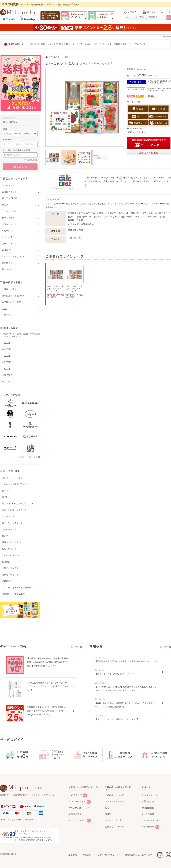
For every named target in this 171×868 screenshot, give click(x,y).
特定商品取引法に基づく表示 (139, 855)
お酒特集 (6, 562)
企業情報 (73, 855)
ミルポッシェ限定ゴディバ (14, 484)
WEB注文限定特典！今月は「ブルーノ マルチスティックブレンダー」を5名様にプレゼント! (48, 686)
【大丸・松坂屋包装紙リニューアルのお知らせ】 (129, 44)
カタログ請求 (148, 827)
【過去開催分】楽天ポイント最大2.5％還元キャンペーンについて (126, 661)
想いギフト (7, 536)
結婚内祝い (7, 581)
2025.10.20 (99, 44)
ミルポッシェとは (150, 795)
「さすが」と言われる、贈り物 (17, 588)
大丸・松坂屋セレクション (14, 510)
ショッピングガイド (151, 820)
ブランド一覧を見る (28, 457)
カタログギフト (9, 529)
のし (107, 808)
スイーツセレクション (12, 523)
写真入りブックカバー (12, 542)
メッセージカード (113, 820)
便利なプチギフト (10, 575)
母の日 (5, 497)
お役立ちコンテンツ (114, 827)
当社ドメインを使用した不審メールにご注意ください (66, 44)
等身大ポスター (76, 814)
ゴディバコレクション (12, 478)
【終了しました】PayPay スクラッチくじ (115, 674)
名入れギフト (8, 517)
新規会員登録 (148, 808)
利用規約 (87, 855)
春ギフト (6, 491)
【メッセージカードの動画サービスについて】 (117, 719)
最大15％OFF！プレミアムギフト (18, 504)
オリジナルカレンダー (79, 808)
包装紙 (108, 814)
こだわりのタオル (10, 555)
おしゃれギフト (9, 549)
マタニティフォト (77, 820)
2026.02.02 (34, 44)
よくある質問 (148, 814)
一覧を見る (74, 647)
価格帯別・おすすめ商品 (13, 594)
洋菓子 (67, 57)
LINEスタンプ (75, 795)
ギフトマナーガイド (114, 801)
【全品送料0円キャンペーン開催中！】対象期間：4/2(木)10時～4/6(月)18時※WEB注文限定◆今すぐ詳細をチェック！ (48, 662)
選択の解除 (32, 160)
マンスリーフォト (77, 801)
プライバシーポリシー (108, 855)
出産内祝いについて (114, 795)
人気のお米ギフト (10, 568)
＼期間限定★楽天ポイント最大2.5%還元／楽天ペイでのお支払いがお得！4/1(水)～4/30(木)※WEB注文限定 (47, 711)
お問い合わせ (148, 801)
